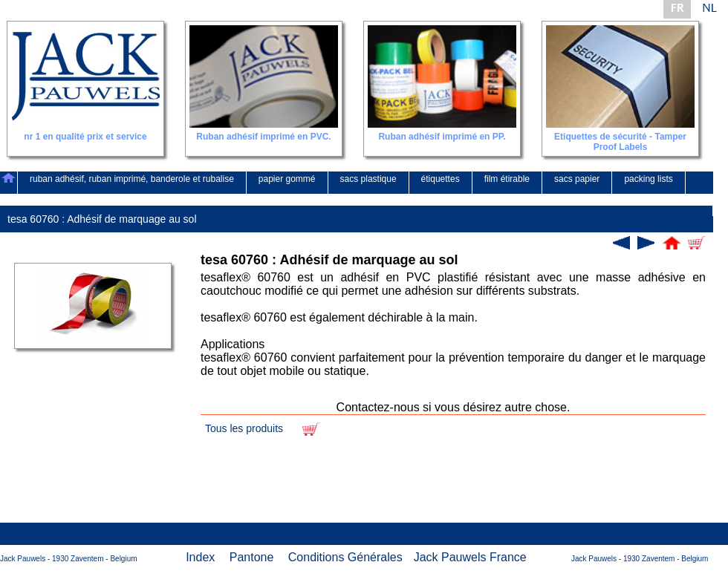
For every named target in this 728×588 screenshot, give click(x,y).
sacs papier (577, 179)
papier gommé (287, 179)
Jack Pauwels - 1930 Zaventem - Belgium (69, 559)
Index (200, 557)
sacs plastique (368, 179)
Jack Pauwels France (470, 557)
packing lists (648, 179)
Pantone (252, 557)
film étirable (507, 179)
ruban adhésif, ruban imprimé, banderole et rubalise (132, 179)
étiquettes (441, 179)
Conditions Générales (345, 557)
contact (686, 201)
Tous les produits (244, 428)
